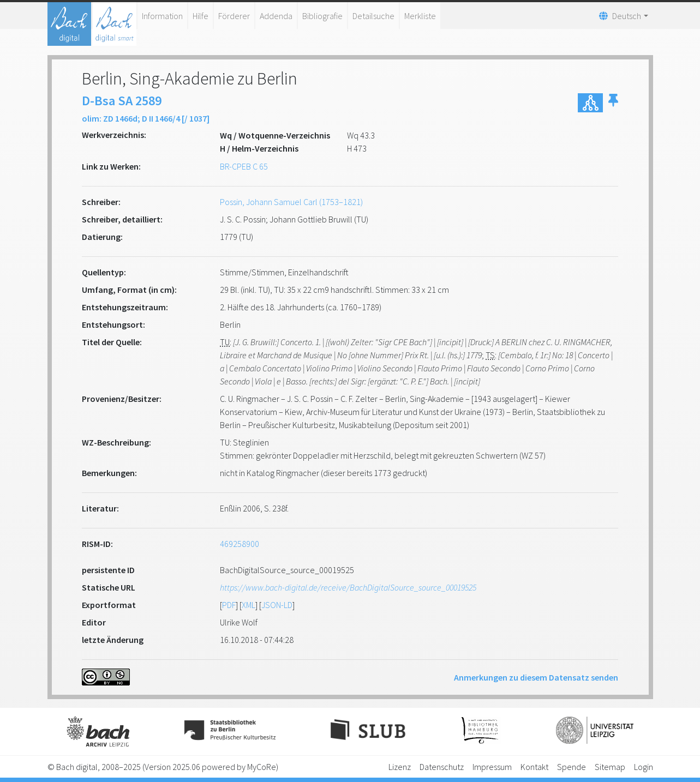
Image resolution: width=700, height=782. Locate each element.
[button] (613, 103)
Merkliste (420, 16)
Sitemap (610, 767)
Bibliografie (322, 16)
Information (162, 16)
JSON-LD (277, 605)
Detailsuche (373, 16)
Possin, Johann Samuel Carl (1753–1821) (291, 202)
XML (249, 605)
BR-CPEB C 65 (244, 166)
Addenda (276, 16)
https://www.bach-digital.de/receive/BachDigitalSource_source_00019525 (348, 587)
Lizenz (400, 767)
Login (644, 767)
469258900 (240, 544)
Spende (572, 767)
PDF (229, 605)
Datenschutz (442, 767)
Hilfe (201, 16)
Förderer (234, 16)
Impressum (492, 767)
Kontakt (534, 767)
